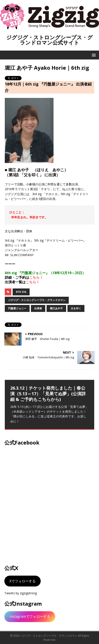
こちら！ (36, 277)
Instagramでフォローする (30, 616)
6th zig (21, 292)
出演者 (38, 308)
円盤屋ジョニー (17, 308)
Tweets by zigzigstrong (21, 593)
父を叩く (76, 308)
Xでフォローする (23, 581)
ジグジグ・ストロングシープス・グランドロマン (37, 300)
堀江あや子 (56, 308)
